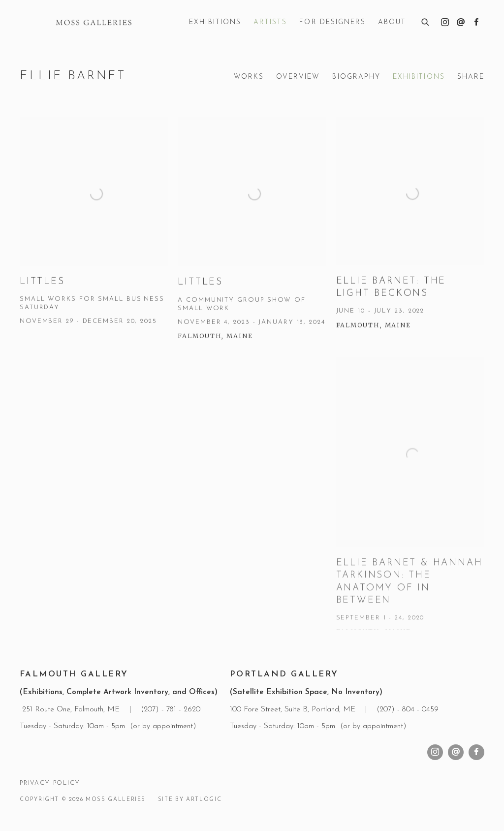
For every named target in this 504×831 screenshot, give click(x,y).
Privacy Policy (50, 783)
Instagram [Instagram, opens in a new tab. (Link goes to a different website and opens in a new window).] (445, 23)
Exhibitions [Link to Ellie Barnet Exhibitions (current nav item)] (419, 77)
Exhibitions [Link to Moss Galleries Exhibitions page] (215, 22)
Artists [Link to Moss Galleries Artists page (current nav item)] (270, 22)
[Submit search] (426, 21)
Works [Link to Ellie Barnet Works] (249, 77)
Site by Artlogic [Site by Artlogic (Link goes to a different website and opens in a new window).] (190, 800)
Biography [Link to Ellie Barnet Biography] (356, 77)
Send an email (461, 23)
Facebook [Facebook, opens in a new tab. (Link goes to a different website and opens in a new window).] (476, 23)
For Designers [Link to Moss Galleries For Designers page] (332, 22)
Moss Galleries (94, 23)
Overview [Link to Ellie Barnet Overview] (298, 77)
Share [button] (471, 77)
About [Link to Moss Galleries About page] (392, 22)
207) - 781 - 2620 (173, 709)
